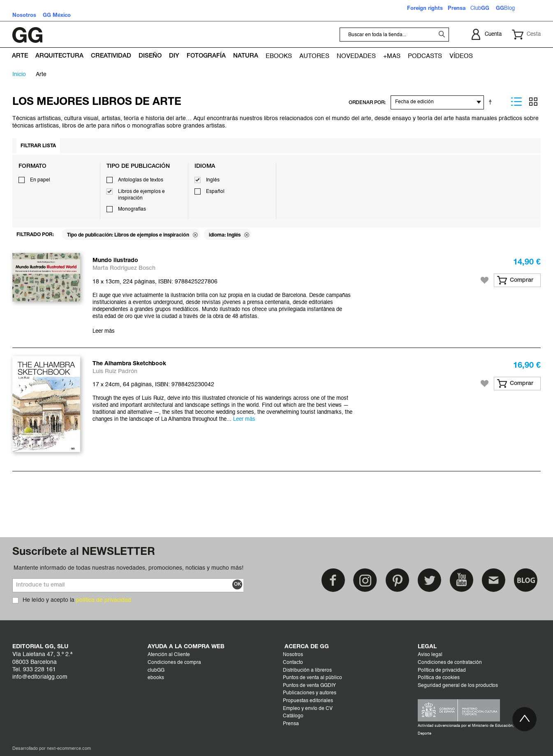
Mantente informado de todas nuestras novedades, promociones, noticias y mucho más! (128, 568)
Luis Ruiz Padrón (115, 372)
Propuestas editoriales (308, 701)
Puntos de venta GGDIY (309, 686)
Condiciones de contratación (450, 663)
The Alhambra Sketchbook (129, 364)
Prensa (291, 724)
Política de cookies (439, 678)
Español (215, 192)
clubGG (156, 670)
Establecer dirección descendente (492, 102)
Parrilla (533, 102)
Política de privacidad (442, 670)
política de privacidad (104, 600)
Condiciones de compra (174, 663)
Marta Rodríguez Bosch (124, 268)
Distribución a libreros (307, 670)
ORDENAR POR (367, 103)
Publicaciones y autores (310, 693)
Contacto (293, 663)
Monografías (132, 209)
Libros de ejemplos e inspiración (141, 195)
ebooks (156, 678)
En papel (40, 180)
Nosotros (293, 655)
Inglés (213, 180)
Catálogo (293, 716)
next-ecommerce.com (69, 749)
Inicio (19, 74)
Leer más (104, 331)
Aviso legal (430, 655)
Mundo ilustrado (115, 261)
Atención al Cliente (169, 655)
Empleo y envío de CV (308, 709)
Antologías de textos (141, 180)
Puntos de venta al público (312, 678)
